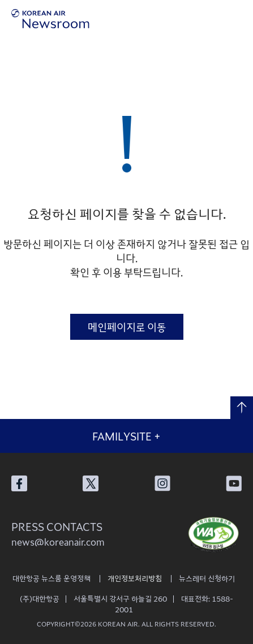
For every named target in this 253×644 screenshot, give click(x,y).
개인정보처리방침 (135, 578)
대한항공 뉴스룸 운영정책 (52, 578)
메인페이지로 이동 (127, 327)
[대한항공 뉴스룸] (50, 19)
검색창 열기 (206, 18)
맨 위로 (242, 408)
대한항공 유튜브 (234, 483)
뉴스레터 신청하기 (207, 578)
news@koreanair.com (58, 542)
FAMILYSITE (126, 436)
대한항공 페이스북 (19, 483)
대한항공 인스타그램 (162, 483)
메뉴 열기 (237, 18)
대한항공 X (91, 483)
